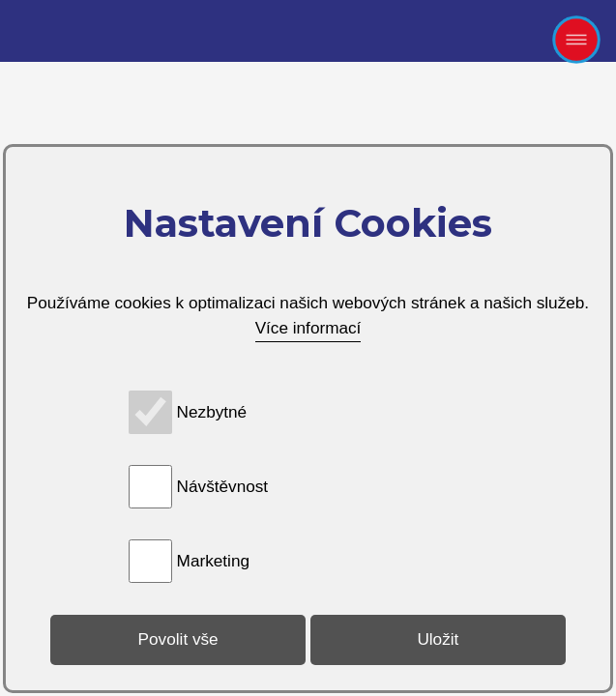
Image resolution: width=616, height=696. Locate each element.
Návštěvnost (223, 486)
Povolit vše (178, 639)
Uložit (438, 639)
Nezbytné (212, 412)
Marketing (213, 561)
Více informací (308, 328)
